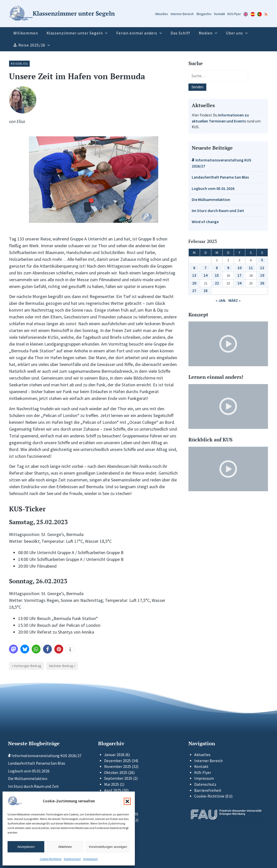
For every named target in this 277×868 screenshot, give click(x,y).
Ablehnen (65, 847)
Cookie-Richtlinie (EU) (213, 796)
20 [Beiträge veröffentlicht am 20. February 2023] (194, 283)
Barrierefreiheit (208, 790)
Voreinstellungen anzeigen (108, 847)
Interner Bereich (182, 14)
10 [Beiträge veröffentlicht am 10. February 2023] (240, 268)
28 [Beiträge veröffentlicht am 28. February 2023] (206, 291)
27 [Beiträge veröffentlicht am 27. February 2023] (194, 291)
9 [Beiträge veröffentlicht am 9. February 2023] (228, 268)
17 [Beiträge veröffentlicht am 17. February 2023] (240, 275)
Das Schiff (180, 33)
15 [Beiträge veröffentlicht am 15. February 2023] (217, 275)
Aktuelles (161, 14)
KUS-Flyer (234, 14)
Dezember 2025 (117, 761)
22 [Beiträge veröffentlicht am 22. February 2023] (217, 283)
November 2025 (118, 767)
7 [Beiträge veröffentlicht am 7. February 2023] (206, 268)
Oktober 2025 (116, 773)
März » (234, 300)
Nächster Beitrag (61, 666)
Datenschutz (72, 859)
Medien (206, 33)
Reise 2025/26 (32, 45)
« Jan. (221, 300)
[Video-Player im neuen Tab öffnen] (228, 344)
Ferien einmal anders (137, 33)
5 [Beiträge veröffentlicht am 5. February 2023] (262, 260)
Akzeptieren (26, 847)
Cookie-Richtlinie (51, 859)
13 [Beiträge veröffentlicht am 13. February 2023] (194, 275)
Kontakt (220, 14)
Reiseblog (19, 64)
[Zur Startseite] (62, 14)
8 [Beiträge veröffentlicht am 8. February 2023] (217, 268)
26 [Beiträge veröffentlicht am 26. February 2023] (262, 283)
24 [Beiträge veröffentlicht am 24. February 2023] (240, 283)
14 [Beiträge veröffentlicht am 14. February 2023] (206, 275)
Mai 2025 (112, 784)
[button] (127, 801)
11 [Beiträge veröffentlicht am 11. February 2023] (251, 268)
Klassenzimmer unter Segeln (75, 33)
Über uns (234, 33)
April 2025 (113, 790)
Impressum (91, 859)
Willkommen (26, 33)
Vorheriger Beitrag (27, 666)
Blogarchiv (204, 14)
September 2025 (118, 778)
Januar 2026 (114, 755)
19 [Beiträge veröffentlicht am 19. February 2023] (262, 275)
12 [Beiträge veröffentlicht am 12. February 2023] (262, 268)
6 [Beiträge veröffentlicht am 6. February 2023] (194, 268)
